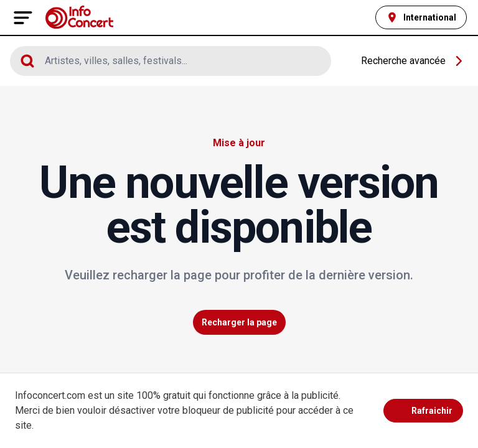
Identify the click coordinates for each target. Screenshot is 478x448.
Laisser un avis (397, 242)
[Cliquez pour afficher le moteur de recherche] (171, 61)
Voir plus (432, 345)
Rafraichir (423, 411)
